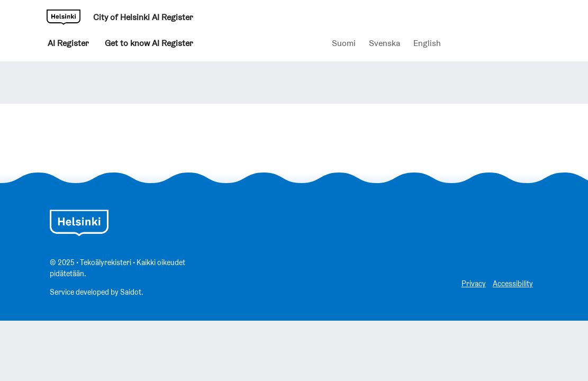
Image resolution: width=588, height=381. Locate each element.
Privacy (474, 284)
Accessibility (513, 284)
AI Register (68, 46)
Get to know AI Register (149, 46)
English (427, 43)
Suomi (344, 43)
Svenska (385, 43)
